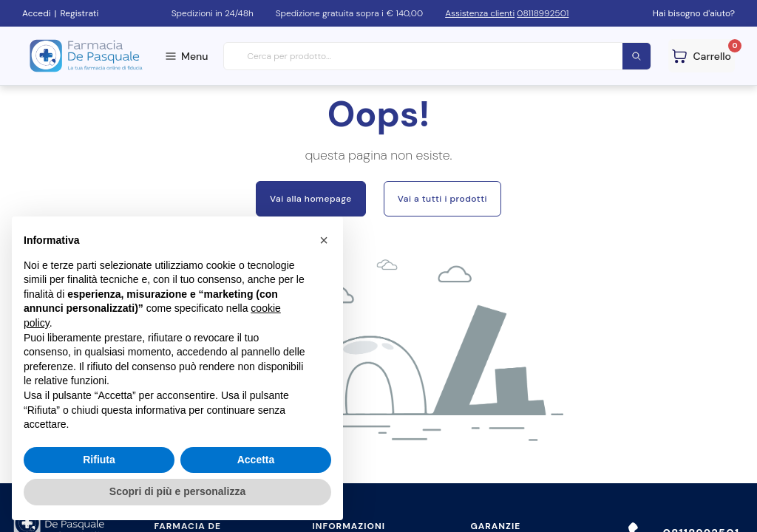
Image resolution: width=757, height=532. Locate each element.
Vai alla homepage (311, 199)
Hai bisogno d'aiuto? (694, 13)
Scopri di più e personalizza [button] (177, 491)
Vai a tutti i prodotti (442, 199)
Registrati (79, 13)
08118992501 (543, 13)
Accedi (37, 13)
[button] (324, 240)
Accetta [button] (256, 460)
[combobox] (438, 57)
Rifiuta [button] (99, 460)
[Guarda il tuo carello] (702, 56)
